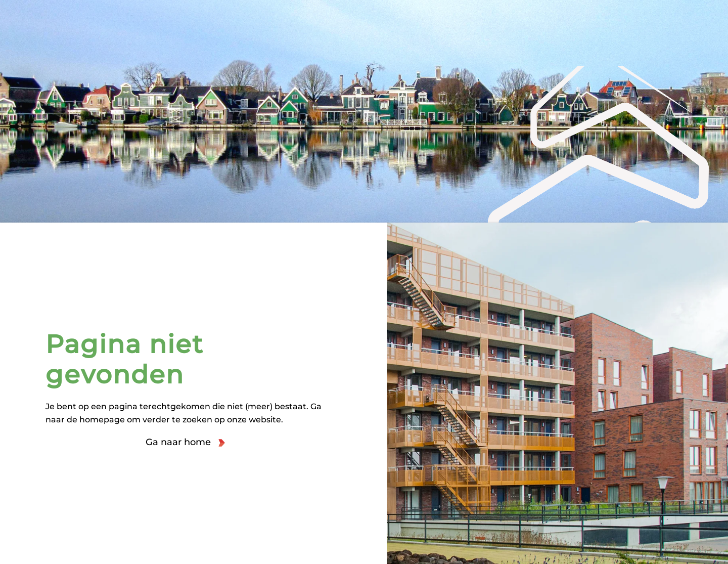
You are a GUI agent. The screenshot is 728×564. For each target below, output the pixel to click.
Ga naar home (178, 442)
